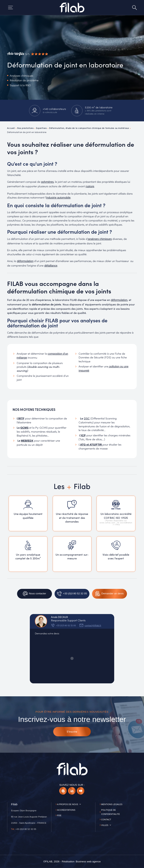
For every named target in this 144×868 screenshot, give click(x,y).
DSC (87, 419)
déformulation (25, 261)
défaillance (51, 266)
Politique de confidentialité (111, 812)
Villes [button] (105, 825)
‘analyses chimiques (100, 239)
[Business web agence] (88, 862)
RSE (59, 815)
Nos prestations (25, 128)
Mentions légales (112, 804)
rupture (90, 186)
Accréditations (66, 810)
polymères (47, 182)
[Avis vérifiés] (27, 54)
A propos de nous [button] (68, 804)
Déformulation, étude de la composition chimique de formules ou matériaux (89, 128)
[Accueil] (72, 8)
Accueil (11, 128)
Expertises (41, 128)
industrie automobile (58, 198)
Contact (106, 820)
